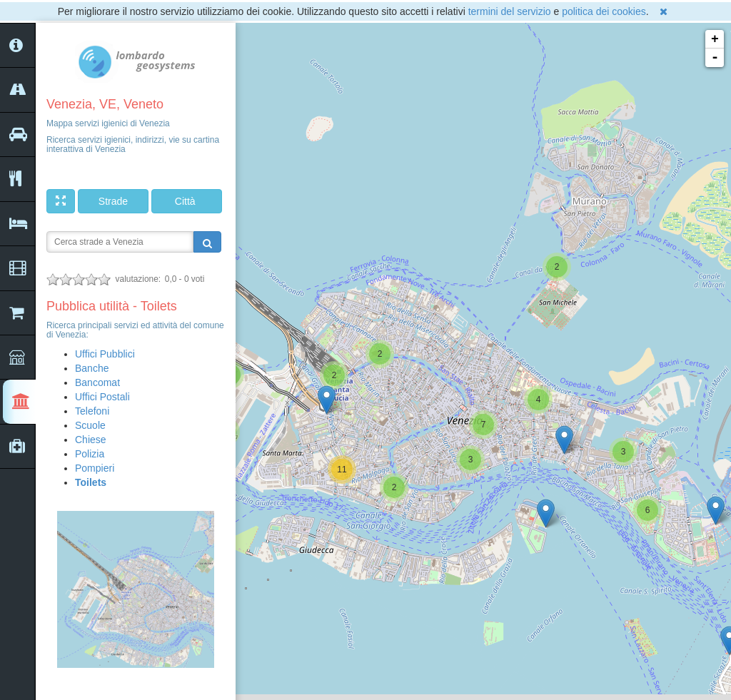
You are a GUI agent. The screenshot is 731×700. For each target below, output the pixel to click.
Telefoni (92, 411)
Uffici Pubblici (105, 354)
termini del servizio (510, 11)
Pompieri (95, 468)
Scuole (90, 425)
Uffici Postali (102, 397)
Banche (92, 368)
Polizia (90, 454)
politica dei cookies (604, 11)
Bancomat (97, 382)
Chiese (91, 440)
